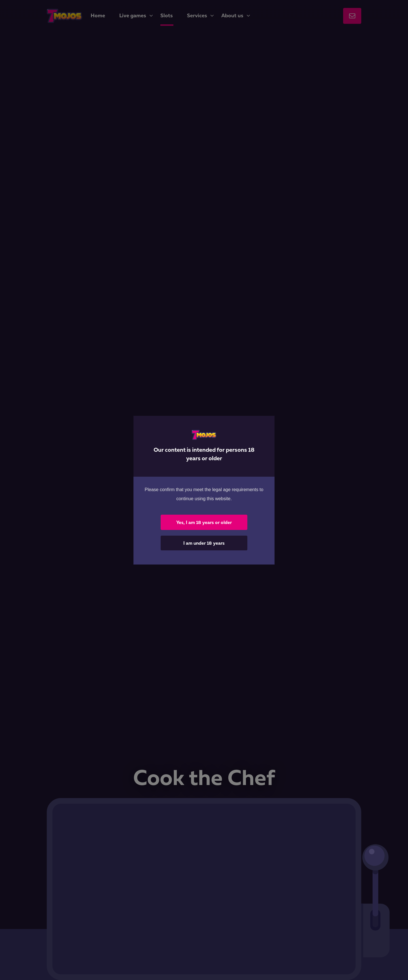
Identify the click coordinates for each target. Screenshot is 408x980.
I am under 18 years (204, 543)
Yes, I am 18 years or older (204, 522)
